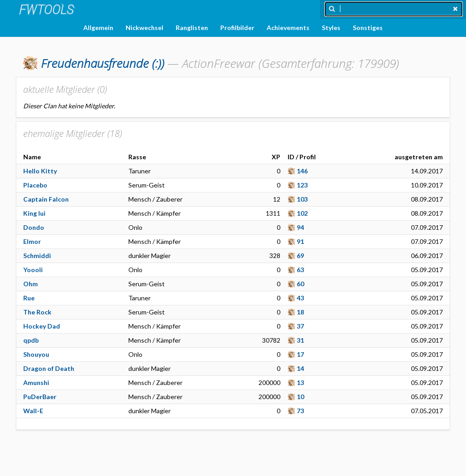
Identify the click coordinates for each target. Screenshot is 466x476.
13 (300, 382)
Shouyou (36, 354)
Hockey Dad (42, 326)
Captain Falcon (46, 199)
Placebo (35, 185)
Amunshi (36, 382)
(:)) (103, 63)
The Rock (37, 312)
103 (302, 199)
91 (300, 241)
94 (300, 227)
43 (300, 298)
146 (302, 171)
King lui (34, 213)
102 (302, 213)
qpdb (31, 340)
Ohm (30, 284)
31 (300, 340)
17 (300, 354)
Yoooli (33, 270)
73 (300, 411)
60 (300, 284)
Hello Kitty (40, 171)
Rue (29, 298)
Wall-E (33, 411)
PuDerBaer (40, 397)
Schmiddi (37, 256)
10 (300, 397)
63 (300, 270)
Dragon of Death (49, 368)
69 (300, 256)
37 (300, 326)
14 (300, 368)
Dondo (34, 227)
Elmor (32, 241)
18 (300, 312)
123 (302, 185)
